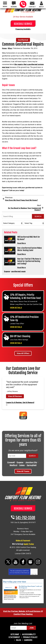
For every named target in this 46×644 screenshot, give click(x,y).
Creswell (11, 462)
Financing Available (23, 29)
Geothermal (23, 40)
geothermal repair (19, 271)
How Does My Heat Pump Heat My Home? (21, 200)
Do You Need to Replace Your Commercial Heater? (24, 209)
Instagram (38, 562)
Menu (5, 7)
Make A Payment (23, 540)
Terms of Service (24, 573)
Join (31, 628)
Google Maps (30, 562)
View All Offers (23, 353)
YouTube (16, 562)
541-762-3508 (23, 4)
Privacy (32, 574)
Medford (13, 465)
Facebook (23, 562)
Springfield (32, 465)
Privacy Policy (17, 573)
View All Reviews (15, 396)
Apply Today (29, 544)
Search (38, 216)
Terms (36, 574)
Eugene (7, 271)
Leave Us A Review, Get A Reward (20, 402)
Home (4, 48)
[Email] (23, 628)
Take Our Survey (23, 415)
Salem (22, 465)
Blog (10, 48)
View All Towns (23, 471)
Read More (22, 243)
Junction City (31, 462)
